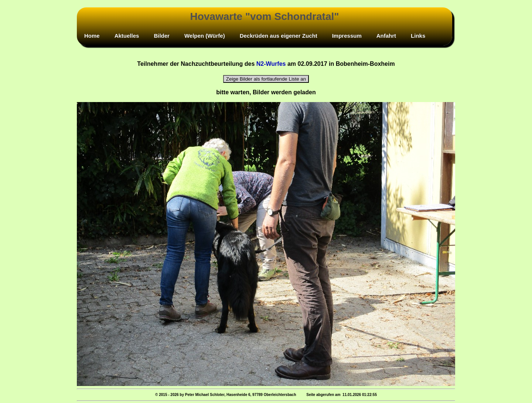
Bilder (162, 36)
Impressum (347, 36)
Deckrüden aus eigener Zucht (279, 36)
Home (92, 36)
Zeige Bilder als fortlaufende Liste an (266, 79)
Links (418, 36)
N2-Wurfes (271, 64)
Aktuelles (127, 36)
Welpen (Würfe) (205, 36)
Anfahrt (386, 36)
